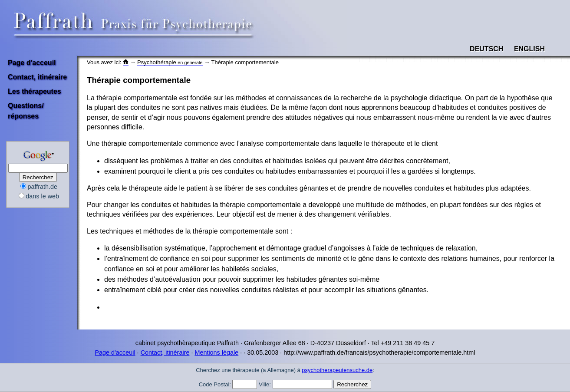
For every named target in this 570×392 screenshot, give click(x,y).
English (529, 49)
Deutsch (486, 49)
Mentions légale (216, 352)
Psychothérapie (170, 62)
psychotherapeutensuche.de (337, 370)
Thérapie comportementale (139, 80)
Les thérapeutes (35, 91)
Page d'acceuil (32, 63)
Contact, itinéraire (37, 77)
